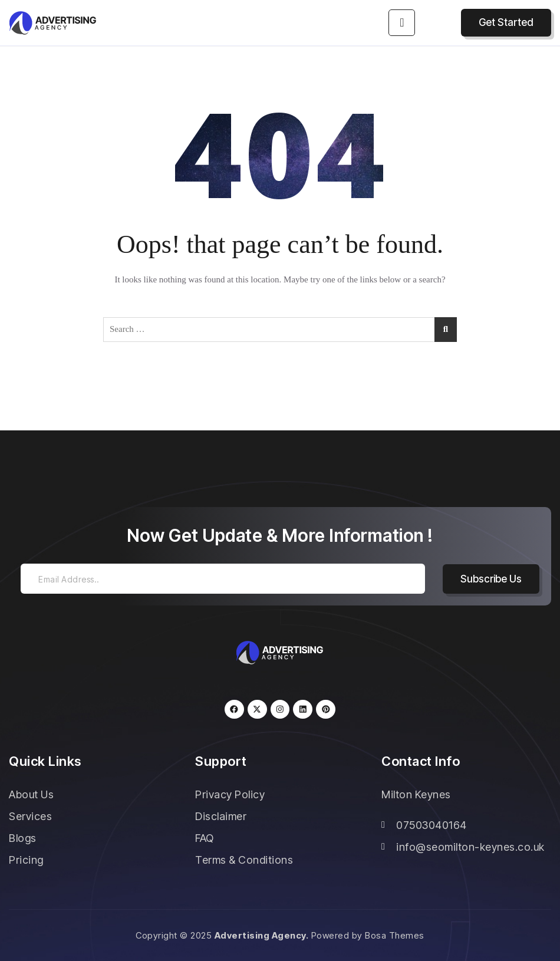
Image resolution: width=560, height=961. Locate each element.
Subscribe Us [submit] (491, 579)
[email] (223, 579)
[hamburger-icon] (402, 23)
